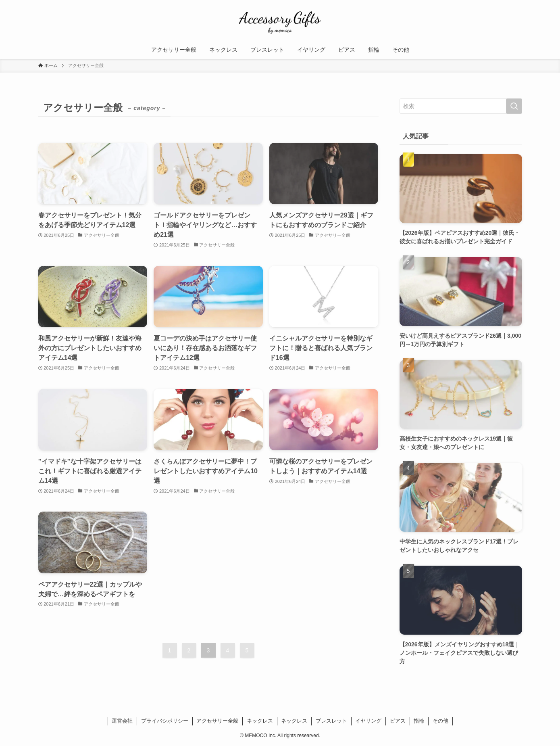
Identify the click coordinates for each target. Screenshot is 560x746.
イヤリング (368, 721)
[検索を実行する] (514, 106)
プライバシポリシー (165, 721)
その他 (440, 721)
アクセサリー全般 (217, 721)
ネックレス (260, 721)
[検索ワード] (461, 106)
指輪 (419, 721)
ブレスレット (331, 721)
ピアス (398, 721)
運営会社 (122, 721)
